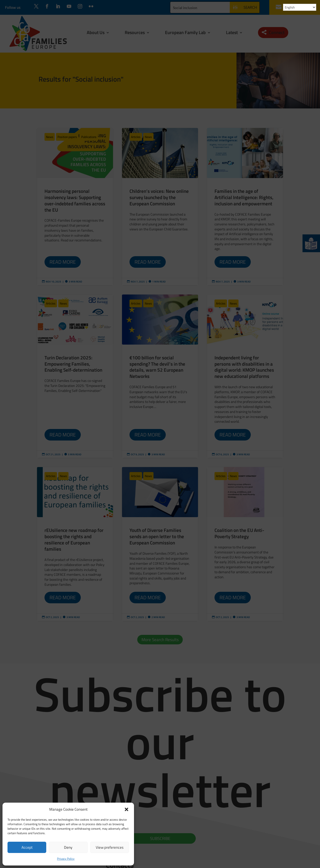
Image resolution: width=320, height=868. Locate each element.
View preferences (110, 847)
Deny (68, 847)
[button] (126, 809)
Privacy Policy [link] (66, 859)
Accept (27, 847)
